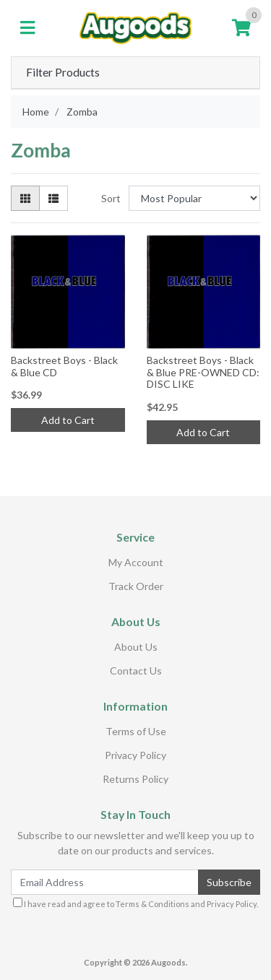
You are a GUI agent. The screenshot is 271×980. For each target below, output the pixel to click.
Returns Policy (135, 779)
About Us (136, 647)
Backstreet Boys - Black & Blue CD (64, 366)
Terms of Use (136, 731)
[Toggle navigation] (27, 28)
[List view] (53, 198)
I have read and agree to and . (135, 903)
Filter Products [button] (63, 72)
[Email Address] (105, 882)
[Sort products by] (194, 198)
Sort (111, 198)
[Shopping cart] (241, 28)
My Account (136, 562)
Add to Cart (68, 420)
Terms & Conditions (152, 904)
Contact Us (136, 671)
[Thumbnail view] (25, 198)
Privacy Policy (135, 755)
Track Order (136, 586)
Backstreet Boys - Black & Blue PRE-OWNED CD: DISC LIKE (203, 372)
